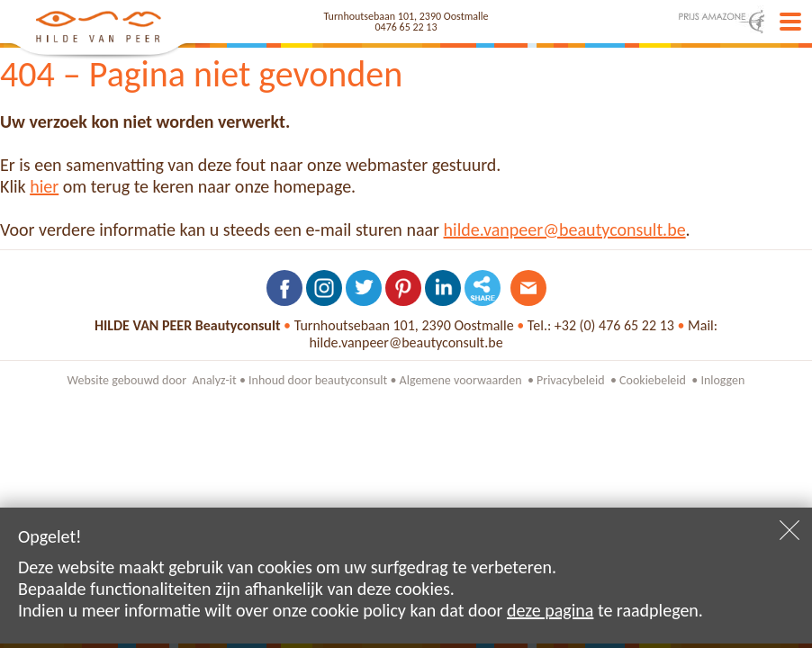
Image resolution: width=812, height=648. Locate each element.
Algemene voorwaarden (461, 380)
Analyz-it (214, 380)
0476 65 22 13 (406, 27)
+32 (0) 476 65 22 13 (614, 325)
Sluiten (789, 530)
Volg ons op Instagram (324, 288)
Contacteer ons (528, 288)
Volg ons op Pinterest (403, 288)
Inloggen (722, 380)
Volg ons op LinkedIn (443, 288)
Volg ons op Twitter (364, 288)
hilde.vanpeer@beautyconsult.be (565, 229)
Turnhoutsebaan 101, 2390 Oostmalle (406, 16)
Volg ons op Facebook (284, 288)
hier (44, 186)
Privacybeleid (570, 380)
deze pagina (550, 610)
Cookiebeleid (653, 380)
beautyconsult (352, 380)
